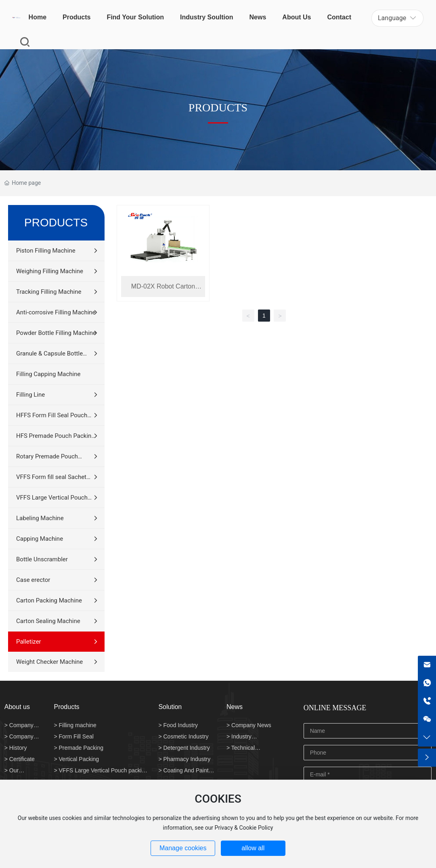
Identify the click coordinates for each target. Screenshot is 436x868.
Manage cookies (183, 848)
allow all (253, 848)
